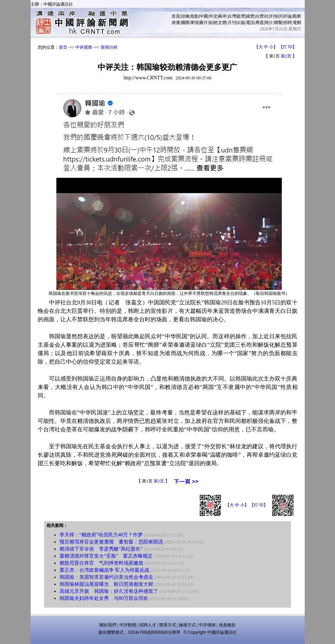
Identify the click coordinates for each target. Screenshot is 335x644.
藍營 (241, 16)
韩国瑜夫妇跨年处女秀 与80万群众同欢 (104, 598)
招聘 (287, 23)
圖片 (204, 23)
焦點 (194, 16)
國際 (185, 23)
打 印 (288, 47)
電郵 (297, 23)
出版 (241, 23)
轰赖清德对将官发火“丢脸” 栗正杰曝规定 (106, 556)
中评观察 (84, 47)
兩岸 (222, 16)
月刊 (232, 23)
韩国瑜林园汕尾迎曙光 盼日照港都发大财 (106, 584)
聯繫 (278, 23)
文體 (222, 23)
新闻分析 (109, 47)
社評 (269, 16)
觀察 (297, 16)
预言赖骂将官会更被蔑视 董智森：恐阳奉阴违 (111, 542)
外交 (213, 16)
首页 (63, 47)
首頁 (176, 16)
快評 (278, 16)
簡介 (269, 23)
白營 (260, 16)
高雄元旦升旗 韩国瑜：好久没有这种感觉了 (109, 591)
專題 (260, 23)
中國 (204, 16)
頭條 (185, 16)
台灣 (232, 16)
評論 (287, 16)
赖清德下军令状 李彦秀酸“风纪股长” (101, 549)
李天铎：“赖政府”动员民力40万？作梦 (101, 535)
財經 (213, 23)
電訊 (250, 23)
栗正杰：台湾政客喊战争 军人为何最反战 (105, 570)
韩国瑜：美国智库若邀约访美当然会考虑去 (106, 577)
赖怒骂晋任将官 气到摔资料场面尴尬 (101, 563)
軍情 (194, 23)
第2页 (286, 56)
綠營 (250, 16)
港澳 (176, 23)
